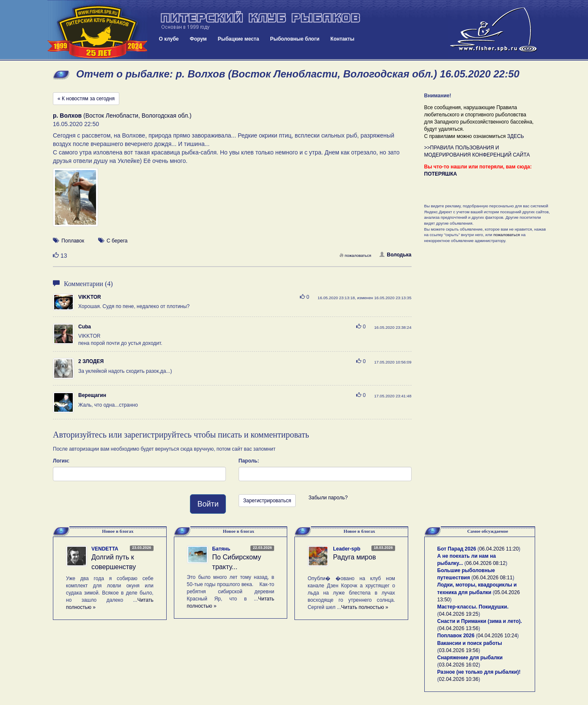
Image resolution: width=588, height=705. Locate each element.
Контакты (342, 39)
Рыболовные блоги (295, 39)
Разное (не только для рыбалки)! (479, 672)
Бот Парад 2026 (457, 549)
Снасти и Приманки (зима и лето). (480, 621)
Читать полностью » (365, 607)
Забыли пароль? (328, 498)
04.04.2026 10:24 (497, 636)
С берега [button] (117, 241)
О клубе (169, 39)
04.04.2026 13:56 (459, 628)
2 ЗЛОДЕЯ (91, 361)
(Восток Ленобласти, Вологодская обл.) (122, 116)
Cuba (85, 327)
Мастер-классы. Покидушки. (473, 607)
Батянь (221, 549)
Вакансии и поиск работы (470, 643)
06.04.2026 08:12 (486, 563)
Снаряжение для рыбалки (470, 658)
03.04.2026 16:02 (459, 665)
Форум (198, 39)
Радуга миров (354, 557)
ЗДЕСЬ (516, 136)
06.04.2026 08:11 (493, 578)
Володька (395, 255)
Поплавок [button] (73, 241)
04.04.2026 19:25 (459, 614)
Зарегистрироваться (267, 501)
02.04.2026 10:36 (459, 679)
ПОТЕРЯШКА (441, 174)
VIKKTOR (90, 297)
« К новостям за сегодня (86, 99)
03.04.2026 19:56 (459, 650)
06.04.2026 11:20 (499, 549)
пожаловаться (355, 255)
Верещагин (92, 395)
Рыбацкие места (239, 39)
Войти (208, 504)
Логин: (61, 461)
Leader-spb (347, 549)
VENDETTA (105, 549)
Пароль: (249, 461)
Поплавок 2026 (456, 636)
